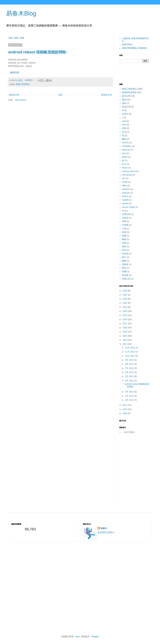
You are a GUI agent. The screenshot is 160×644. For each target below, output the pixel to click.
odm (124, 125)
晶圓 (124, 236)
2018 (125, 319)
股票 (124, 100)
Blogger (95, 636)
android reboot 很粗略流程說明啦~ (38, 52)
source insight (128, 207)
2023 (125, 299)
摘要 (16, 38)
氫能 (124, 239)
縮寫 (124, 246)
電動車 (125, 264)
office (124, 186)
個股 (124, 103)
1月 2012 (130, 400)
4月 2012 (130, 381)
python (125, 196)
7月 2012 (130, 368)
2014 (125, 336)
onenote (126, 193)
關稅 (124, 139)
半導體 (125, 225)
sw (123, 211)
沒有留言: (29, 80)
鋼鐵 (124, 261)
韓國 (124, 271)
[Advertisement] (134, 454)
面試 (124, 268)
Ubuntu (125, 142)
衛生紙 (125, 254)
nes (124, 178)
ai (123, 110)
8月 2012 (130, 364)
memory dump (129, 171)
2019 (125, 315)
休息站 (125, 218)
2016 (125, 328)
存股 (124, 128)
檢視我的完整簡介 (106, 532)
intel (124, 121)
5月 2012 (130, 376)
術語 (124, 250)
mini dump (127, 175)
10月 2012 (130, 356)
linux (124, 164)
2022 (125, 303)
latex (78, 636)
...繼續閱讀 (14, 72)
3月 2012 (130, 392)
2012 (125, 344)
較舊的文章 (107, 95)
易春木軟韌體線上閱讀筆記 (135, 48)
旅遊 (124, 232)
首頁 (60, 95)
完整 (10, 38)
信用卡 (125, 114)
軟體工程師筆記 (23, 84)
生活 (124, 132)
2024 (125, 295)
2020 (125, 311)
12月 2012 (130, 348)
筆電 (124, 243)
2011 (125, 405)
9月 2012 (130, 360)
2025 (125, 291)
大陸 (124, 229)
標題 (22, 38)
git (123, 160)
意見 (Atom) (21, 100)
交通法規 (126, 214)
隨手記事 (126, 96)
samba (125, 203)
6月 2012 (130, 372)
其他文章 (126, 107)
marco (125, 168)
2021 (125, 307)
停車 (124, 221)
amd (124, 153)
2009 (125, 413)
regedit (125, 200)
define (125, 157)
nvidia (125, 182)
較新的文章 (14, 95)
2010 (125, 409)
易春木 (104, 528)
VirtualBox (127, 146)
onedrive (126, 189)
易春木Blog (21, 13)
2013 (125, 340)
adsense (126, 150)
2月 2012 (130, 396)
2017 (125, 324)
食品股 (125, 275)
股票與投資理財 (129, 92)
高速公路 (126, 279)
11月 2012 (130, 352)
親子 (124, 257)
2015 (125, 332)
